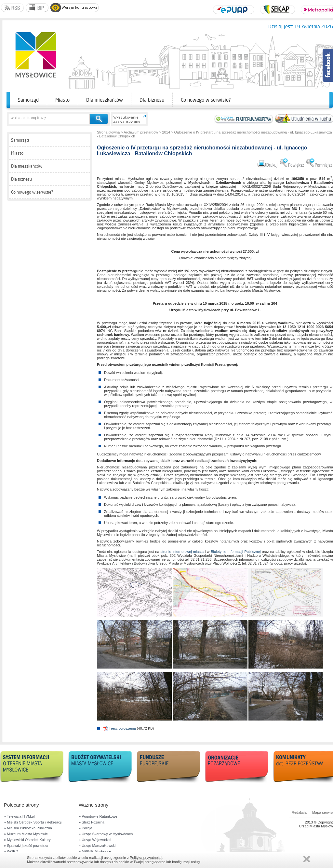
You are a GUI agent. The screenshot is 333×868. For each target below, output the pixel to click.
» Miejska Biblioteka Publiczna (28, 828)
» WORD (11, 851)
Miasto (62, 100)
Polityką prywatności (146, 858)
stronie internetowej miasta (182, 552)
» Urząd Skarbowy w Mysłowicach (106, 834)
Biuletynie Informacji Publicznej (236, 552)
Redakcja (299, 812)
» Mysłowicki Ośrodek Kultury (27, 840)
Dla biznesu (152, 100)
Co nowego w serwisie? (206, 100)
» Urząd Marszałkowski (97, 846)
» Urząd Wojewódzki (95, 840)
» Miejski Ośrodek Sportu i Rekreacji (33, 822)
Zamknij (307, 859)
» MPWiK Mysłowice (95, 851)
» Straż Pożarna (92, 822)
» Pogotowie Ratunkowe (98, 816)
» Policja (86, 828)
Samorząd (28, 100)
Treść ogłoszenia (119, 728)
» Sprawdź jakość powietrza (26, 846)
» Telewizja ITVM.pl (19, 816)
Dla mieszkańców (105, 100)
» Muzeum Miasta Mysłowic (26, 834)
